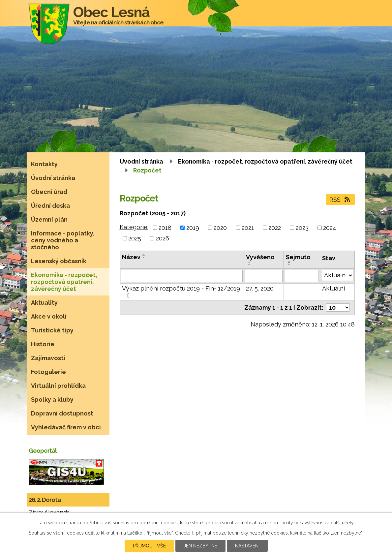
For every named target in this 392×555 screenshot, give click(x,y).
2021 (248, 228)
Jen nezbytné (200, 546)
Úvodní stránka (141, 161)
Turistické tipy (52, 330)
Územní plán (49, 219)
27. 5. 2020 (260, 288)
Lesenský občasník (59, 261)
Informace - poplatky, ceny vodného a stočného (63, 240)
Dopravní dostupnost (62, 413)
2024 (330, 228)
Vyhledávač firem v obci (66, 427)
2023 (302, 228)
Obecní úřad (49, 192)
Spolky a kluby (52, 400)
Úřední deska (50, 206)
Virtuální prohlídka (58, 386)
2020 (220, 228)
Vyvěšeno (260, 257)
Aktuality (44, 303)
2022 (275, 228)
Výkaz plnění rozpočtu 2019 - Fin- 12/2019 (181, 292)
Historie (43, 344)
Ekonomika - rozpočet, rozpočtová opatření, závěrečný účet (265, 161)
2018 (165, 228)
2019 (193, 228)
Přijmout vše (149, 546)
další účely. (343, 523)
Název (131, 257)
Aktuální (333, 288)
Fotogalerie (48, 372)
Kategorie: (134, 227)
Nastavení (247, 546)
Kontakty (44, 164)
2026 (163, 238)
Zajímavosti (48, 358)
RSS (340, 200)
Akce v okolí (49, 316)
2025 (135, 238)
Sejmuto (298, 257)
